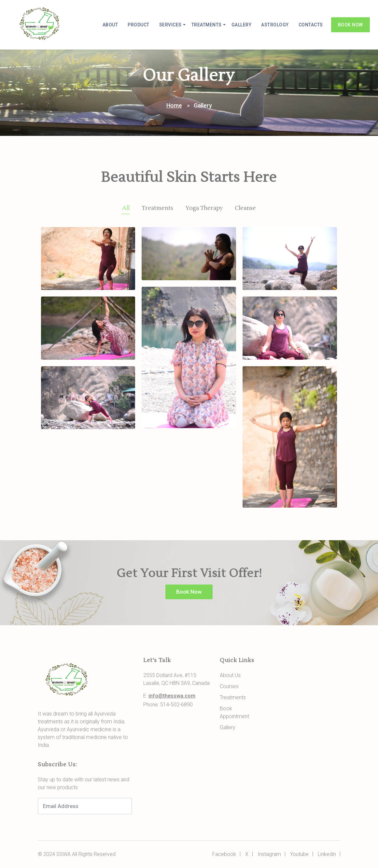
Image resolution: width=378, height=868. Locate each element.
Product (139, 25)
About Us (230, 675)
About (110, 25)
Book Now (350, 25)
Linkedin (327, 854)
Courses (229, 686)
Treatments (207, 25)
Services (170, 25)
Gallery (242, 25)
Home (174, 105)
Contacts (311, 25)
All (126, 208)
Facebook (224, 854)
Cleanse (245, 208)
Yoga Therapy (204, 208)
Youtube (299, 854)
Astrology (275, 25)
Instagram (269, 854)
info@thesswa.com (172, 696)
